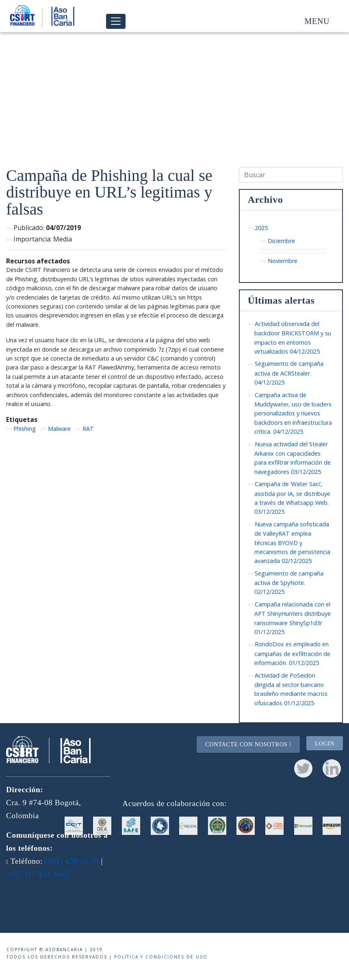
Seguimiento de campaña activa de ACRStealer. (289, 373)
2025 (261, 228)
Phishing (25, 429)
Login (325, 743)
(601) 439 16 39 (72, 861)
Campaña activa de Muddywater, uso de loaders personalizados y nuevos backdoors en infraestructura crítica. (293, 413)
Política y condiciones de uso (161, 957)
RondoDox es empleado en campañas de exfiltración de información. (292, 653)
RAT (88, 429)
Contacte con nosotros (248, 744)
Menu (317, 21)
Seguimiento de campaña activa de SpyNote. (289, 583)
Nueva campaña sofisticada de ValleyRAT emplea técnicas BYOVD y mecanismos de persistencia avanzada (292, 543)
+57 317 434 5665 (39, 874)
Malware (59, 429)
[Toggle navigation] (116, 21)
